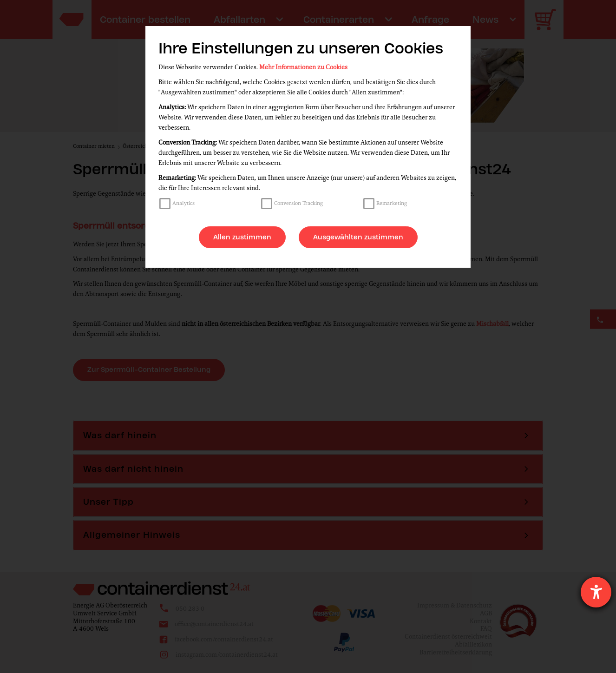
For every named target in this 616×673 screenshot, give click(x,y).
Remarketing (392, 203)
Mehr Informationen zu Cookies (303, 67)
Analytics (183, 203)
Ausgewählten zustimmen (358, 237)
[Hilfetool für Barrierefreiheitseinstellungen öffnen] (596, 592)
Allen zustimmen (242, 237)
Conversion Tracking (298, 203)
